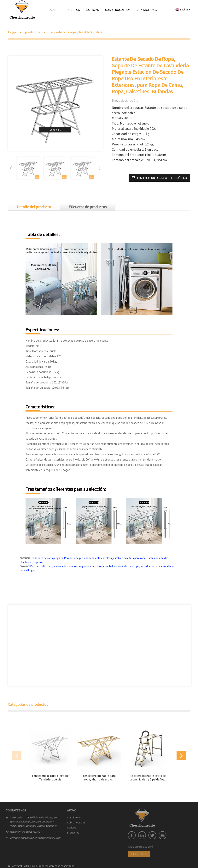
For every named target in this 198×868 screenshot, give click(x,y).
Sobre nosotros (118, 10)
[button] (100, 168)
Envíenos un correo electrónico (162, 178)
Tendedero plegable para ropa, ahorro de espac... (99, 778)
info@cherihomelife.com (31, 838)
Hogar (51, 10)
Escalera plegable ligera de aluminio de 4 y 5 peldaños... (148, 778)
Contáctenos (147, 10)
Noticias (93, 10)
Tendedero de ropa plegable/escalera (76, 32)
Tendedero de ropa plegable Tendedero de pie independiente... (50, 778)
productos (71, 11)
